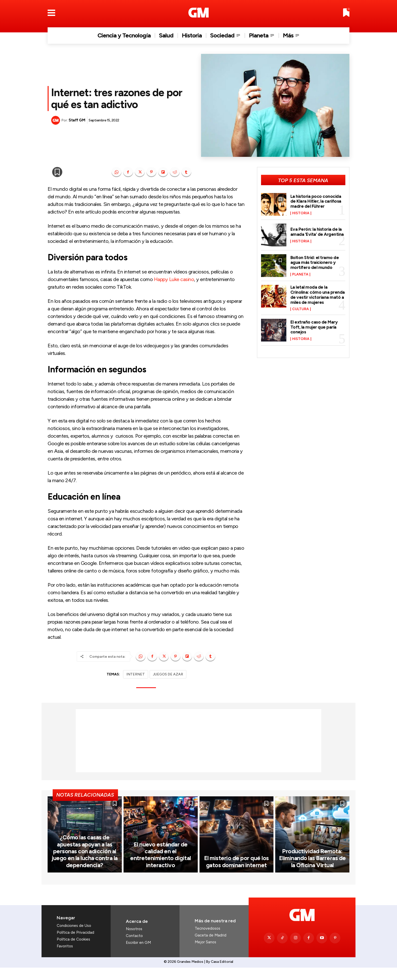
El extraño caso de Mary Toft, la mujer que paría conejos (314, 327)
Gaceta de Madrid (211, 948)
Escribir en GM (138, 955)
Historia (301, 213)
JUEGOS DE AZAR (168, 674)
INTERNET (136, 674)
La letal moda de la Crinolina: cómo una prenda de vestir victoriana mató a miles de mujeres (318, 295)
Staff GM (77, 120)
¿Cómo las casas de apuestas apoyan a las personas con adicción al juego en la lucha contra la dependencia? (85, 865)
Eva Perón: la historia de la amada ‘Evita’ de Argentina (317, 232)
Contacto (134, 948)
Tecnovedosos (207, 941)
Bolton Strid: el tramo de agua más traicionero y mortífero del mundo (315, 263)
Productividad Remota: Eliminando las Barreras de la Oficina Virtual (312, 871)
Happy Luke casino (174, 279)
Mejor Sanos (205, 955)
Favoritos (65, 959)
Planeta (300, 274)
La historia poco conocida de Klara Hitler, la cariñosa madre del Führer (316, 201)
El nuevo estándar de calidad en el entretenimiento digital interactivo (161, 868)
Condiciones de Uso (74, 938)
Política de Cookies (73, 952)
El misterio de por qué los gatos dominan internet (236, 874)
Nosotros (134, 942)
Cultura (301, 309)
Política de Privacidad (75, 945)
